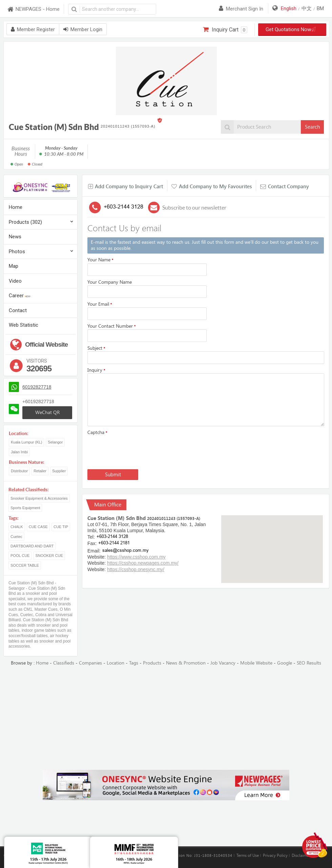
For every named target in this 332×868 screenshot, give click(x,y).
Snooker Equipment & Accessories (39, 498)
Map (14, 266)
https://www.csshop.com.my (136, 557)
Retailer (40, 471)
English (289, 8)
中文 (307, 8)
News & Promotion (186, 663)
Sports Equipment (25, 508)
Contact (18, 310)
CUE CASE (38, 527)
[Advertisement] (166, 718)
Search (312, 127)
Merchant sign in (241, 9)
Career (20, 296)
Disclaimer (301, 855)
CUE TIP (61, 527)
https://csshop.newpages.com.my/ (143, 563)
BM (320, 8)
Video (15, 281)
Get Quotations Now (292, 29)
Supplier (59, 471)
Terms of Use (248, 855)
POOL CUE (20, 556)
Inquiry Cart (225, 30)
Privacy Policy (275, 855)
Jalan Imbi (19, 452)
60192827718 (37, 387)
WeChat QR (47, 413)
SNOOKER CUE (49, 556)
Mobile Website (256, 663)
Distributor (19, 471)
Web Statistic (24, 325)
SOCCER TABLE (25, 565)
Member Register (33, 29)
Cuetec (16, 537)
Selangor (55, 442)
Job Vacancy (223, 663)
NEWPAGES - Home (33, 9)
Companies (90, 663)
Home (16, 207)
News (15, 237)
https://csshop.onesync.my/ (136, 569)
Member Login (83, 29)
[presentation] (139, 451)
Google (285, 663)
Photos (17, 252)
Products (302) (25, 222)
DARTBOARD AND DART (32, 546)
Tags (134, 663)
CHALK (17, 527)
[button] (272, 543)
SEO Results (309, 663)
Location (116, 663)
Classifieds (64, 663)
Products (152, 663)
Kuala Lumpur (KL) (26, 442)
